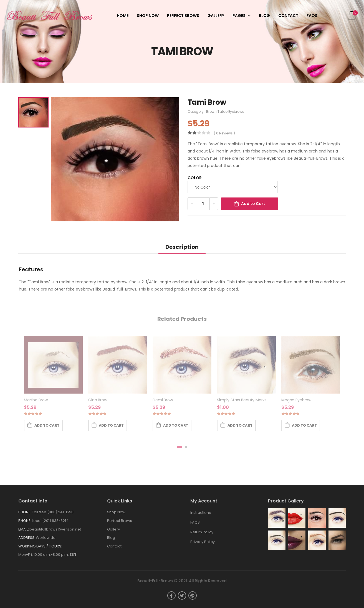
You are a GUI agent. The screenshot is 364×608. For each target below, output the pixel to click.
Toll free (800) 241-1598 (53, 512)
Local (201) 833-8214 (50, 521)
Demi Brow (163, 400)
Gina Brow (98, 400)
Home (123, 16)
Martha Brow (36, 400)
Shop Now (148, 16)
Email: (24, 529)
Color (195, 178)
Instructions (201, 513)
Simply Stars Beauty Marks (242, 400)
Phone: (25, 512)
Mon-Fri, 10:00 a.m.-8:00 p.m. (47, 555)
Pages (239, 16)
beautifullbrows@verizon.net (55, 529)
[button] (180, 447)
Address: (27, 538)
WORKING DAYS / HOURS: (40, 546)
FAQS (312, 16)
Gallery (216, 16)
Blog (264, 16)
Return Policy (202, 532)
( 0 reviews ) (224, 133)
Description (182, 247)
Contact (288, 16)
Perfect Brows (183, 16)
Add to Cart (253, 204)
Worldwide (46, 538)
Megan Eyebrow (296, 400)
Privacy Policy (203, 542)
